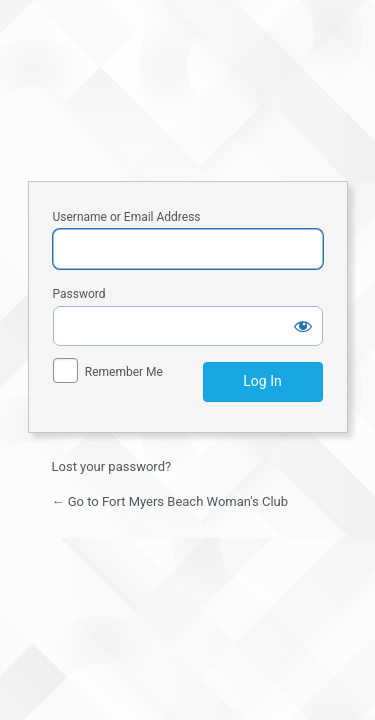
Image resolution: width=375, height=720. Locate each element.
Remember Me (124, 372)
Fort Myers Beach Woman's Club (188, 88)
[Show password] (303, 326)
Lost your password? (112, 466)
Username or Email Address (127, 217)
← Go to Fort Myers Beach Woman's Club (170, 501)
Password (79, 294)
